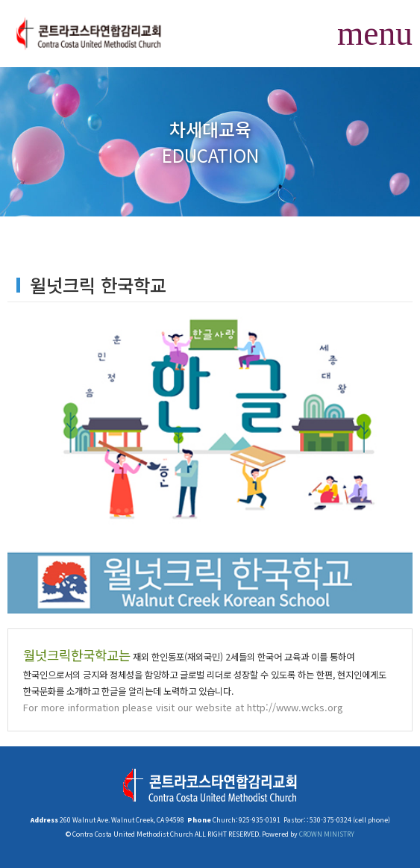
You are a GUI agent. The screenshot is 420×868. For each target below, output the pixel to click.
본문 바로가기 (0, 0)
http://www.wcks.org (295, 707)
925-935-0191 (259, 819)
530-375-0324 (330, 819)
